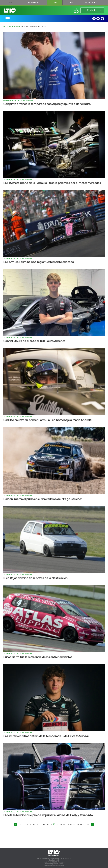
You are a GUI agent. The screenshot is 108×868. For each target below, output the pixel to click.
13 (44, 824)
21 (71, 824)
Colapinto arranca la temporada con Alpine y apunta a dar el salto (47, 104)
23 (78, 824)
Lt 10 (10, 10)
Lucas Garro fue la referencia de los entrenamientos (38, 657)
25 (84, 824)
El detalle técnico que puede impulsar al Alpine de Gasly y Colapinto (48, 815)
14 (47, 824)
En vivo (91, 10)
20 (68, 824)
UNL (11, 3)
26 (88, 824)
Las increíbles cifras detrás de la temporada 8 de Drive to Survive (46, 736)
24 (81, 824)
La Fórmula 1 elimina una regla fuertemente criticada (39, 262)
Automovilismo (12, 26)
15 (51, 824)
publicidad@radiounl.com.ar (54, 864)
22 (74, 824)
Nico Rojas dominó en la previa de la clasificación (35, 578)
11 (37, 824)
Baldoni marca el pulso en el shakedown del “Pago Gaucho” (43, 499)
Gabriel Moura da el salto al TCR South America (34, 341)
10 (34, 824)
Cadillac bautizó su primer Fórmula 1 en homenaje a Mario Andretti (48, 420)
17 (57, 824)
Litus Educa (91, 3)
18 (61, 824)
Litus (70, 3)
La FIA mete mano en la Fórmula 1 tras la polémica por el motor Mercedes (52, 183)
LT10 (55, 3)
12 (41, 824)
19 (64, 824)
